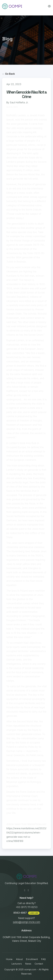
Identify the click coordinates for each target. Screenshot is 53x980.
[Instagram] (28, 890)
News (28, 964)
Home (9, 959)
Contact (39, 964)
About (19, 959)
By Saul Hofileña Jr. (17, 103)
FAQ (43, 959)
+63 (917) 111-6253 (27, 907)
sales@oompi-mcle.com (26, 922)
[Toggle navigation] (49, 6)
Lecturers (17, 964)
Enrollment (32, 959)
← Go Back (8, 74)
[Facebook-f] (25, 890)
